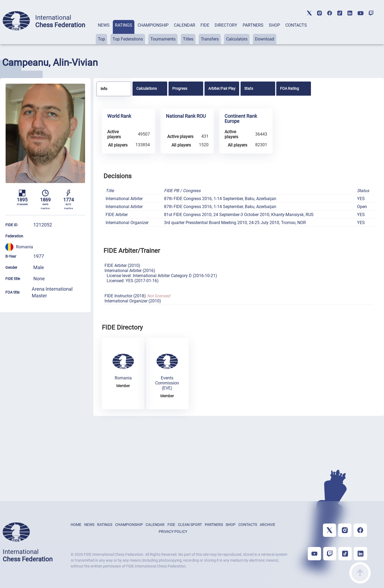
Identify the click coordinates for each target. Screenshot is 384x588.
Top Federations (128, 39)
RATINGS (124, 25)
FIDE (205, 25)
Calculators (237, 39)
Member (123, 386)
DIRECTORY (226, 25)
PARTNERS (253, 25)
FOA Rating (289, 88)
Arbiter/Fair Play (222, 88)
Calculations (147, 88)
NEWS (104, 25)
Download (265, 39)
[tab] (104, 32)
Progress (180, 88)
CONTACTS (296, 25)
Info (104, 89)
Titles (188, 39)
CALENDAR (185, 25)
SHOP (274, 25)
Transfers (210, 39)
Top (101, 39)
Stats (249, 88)
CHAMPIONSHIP (153, 25)
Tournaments (163, 39)
